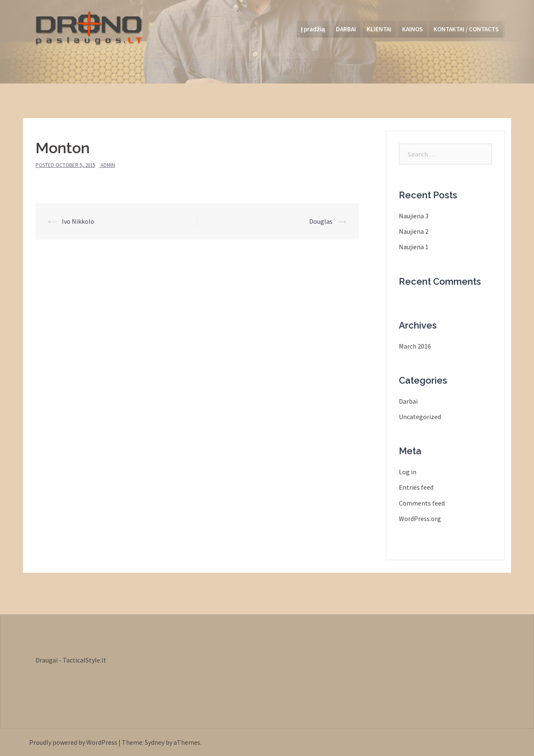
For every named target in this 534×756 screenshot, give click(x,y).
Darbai (408, 401)
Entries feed (416, 487)
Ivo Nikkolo (78, 221)
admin (108, 165)
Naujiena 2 (414, 231)
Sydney (155, 742)
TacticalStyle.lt (84, 660)
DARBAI (346, 29)
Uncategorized (420, 417)
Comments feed (422, 503)
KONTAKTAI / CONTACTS (466, 29)
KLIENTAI (379, 29)
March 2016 (415, 346)
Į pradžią (313, 29)
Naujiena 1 (414, 247)
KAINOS (412, 29)
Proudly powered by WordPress (73, 742)
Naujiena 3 (414, 216)
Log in (408, 472)
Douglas (321, 221)
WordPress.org (420, 518)
